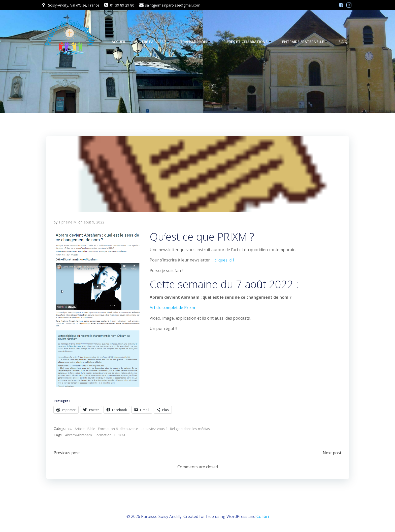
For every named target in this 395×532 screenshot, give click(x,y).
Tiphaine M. (68, 223)
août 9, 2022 (94, 223)
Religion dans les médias (190, 429)
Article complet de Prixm (172, 308)
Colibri (263, 517)
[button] (197, 174)
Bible (91, 429)
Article (80, 429)
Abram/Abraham (78, 435)
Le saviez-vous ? (154, 429)
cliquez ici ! (224, 260)
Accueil (119, 42)
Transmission (196, 42)
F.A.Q (343, 42)
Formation (103, 435)
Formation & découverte (118, 429)
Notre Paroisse (153, 42)
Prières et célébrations (247, 42)
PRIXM (120, 435)
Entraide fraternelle (306, 42)
